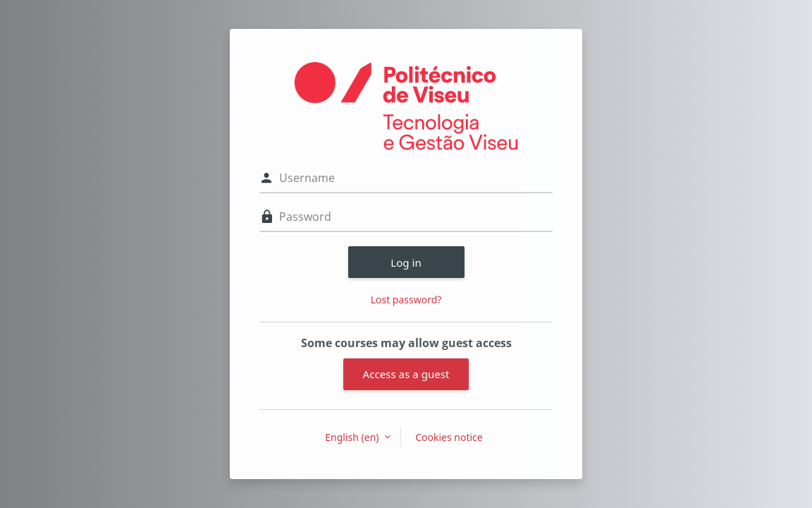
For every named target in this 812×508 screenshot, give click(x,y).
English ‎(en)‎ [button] (353, 437)
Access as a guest (406, 374)
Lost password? (406, 300)
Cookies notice (449, 437)
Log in (406, 262)
